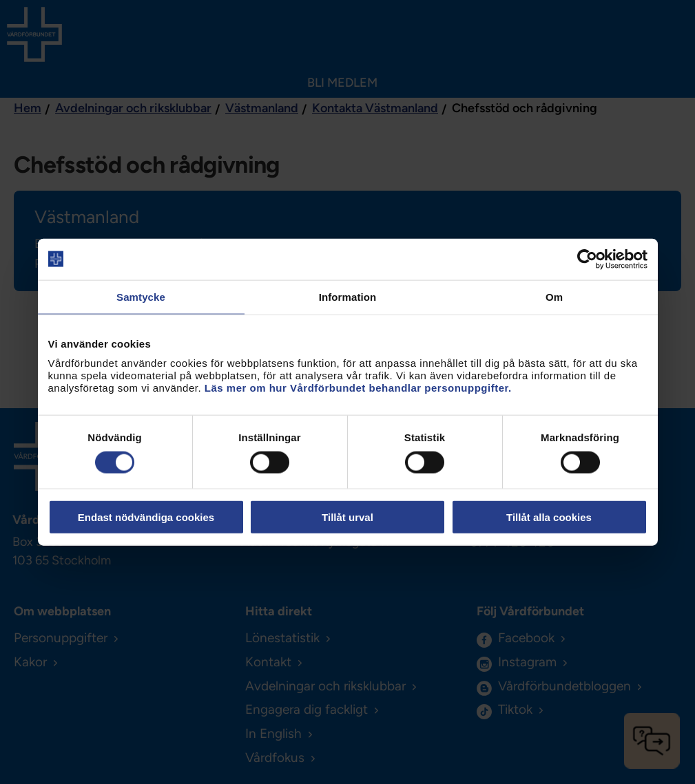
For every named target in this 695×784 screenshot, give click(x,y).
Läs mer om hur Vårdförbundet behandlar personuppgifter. (358, 388)
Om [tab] (554, 296)
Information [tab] (348, 296)
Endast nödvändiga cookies (146, 517)
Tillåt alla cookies (549, 517)
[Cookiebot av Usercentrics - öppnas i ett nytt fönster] (587, 259)
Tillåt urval (347, 517)
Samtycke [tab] (141, 296)
